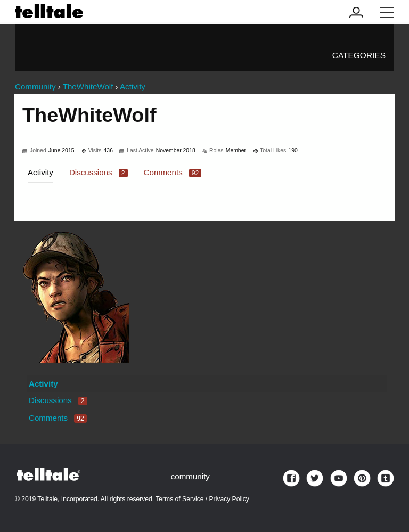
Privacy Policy (229, 499)
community (190, 476)
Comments (173, 172)
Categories (359, 55)
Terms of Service (179, 499)
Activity (40, 172)
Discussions (99, 172)
